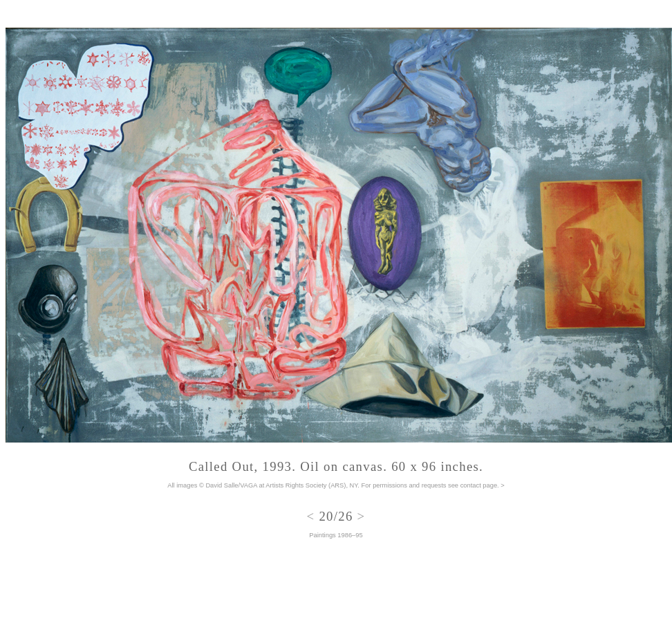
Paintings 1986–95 (336, 535)
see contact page (473, 485)
